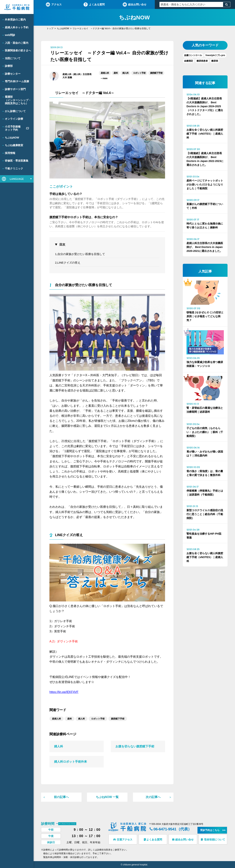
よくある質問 (94, 4)
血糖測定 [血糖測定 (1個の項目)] (189, 61)
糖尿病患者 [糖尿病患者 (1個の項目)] (202, 61)
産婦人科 (105, 73)
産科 (116, 73)
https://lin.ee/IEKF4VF (64, 692)
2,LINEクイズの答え (68, 263)
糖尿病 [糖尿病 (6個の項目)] (215, 61)
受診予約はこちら (211, 829)
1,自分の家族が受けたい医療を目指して (80, 254)
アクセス (54, 4)
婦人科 (125, 73)
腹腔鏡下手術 (156, 73)
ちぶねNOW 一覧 (107, 797)
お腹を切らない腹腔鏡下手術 (135, 746)
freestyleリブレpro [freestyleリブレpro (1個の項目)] (215, 55)
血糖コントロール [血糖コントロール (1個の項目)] (193, 55)
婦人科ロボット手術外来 (70, 762)
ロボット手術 (139, 73)
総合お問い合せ (135, 4)
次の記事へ (153, 797)
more (104, 78)
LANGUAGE (17, 179)
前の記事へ (61, 797)
